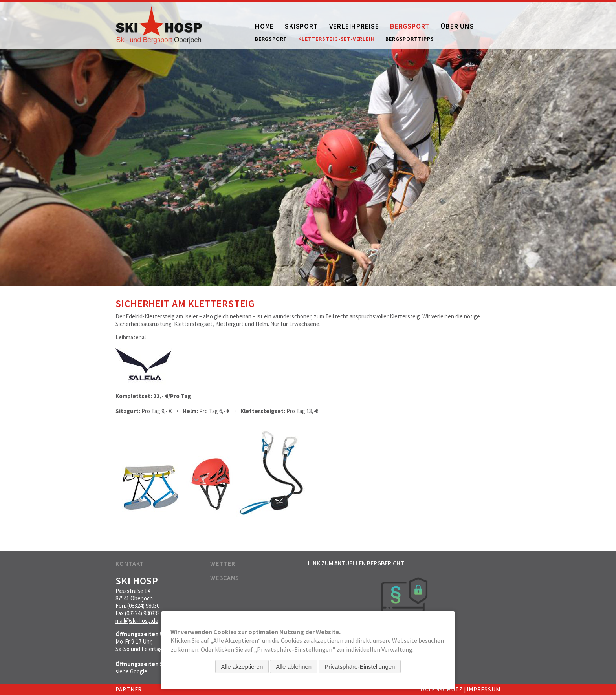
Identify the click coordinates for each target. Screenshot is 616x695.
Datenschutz (442, 689)
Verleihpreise (354, 26)
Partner (129, 689)
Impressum (484, 689)
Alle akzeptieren (242, 667)
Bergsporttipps (410, 39)
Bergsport (410, 26)
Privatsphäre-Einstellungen (360, 667)
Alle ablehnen (294, 667)
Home (264, 26)
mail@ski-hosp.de (137, 621)
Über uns (457, 26)
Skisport (301, 26)
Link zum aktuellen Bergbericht (356, 563)
